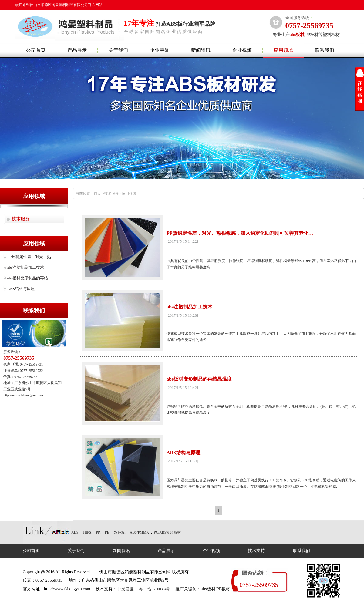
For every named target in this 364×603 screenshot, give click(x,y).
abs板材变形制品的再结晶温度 (199, 379)
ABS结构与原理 (21, 289)
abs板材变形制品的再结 (28, 278)
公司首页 (36, 50)
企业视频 (242, 50)
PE (107, 532)
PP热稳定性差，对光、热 (29, 257)
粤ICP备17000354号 (155, 589)
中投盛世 (125, 589)
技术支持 (256, 551)
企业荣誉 (160, 50)
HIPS (87, 532)
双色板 (120, 532)
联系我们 (325, 50)
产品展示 (77, 50)
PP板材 (223, 589)
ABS (75, 532)
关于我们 (118, 50)
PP (98, 532)
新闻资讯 (201, 50)
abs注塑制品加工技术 (26, 267)
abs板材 (208, 589)
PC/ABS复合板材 (167, 532)
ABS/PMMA (139, 532)
